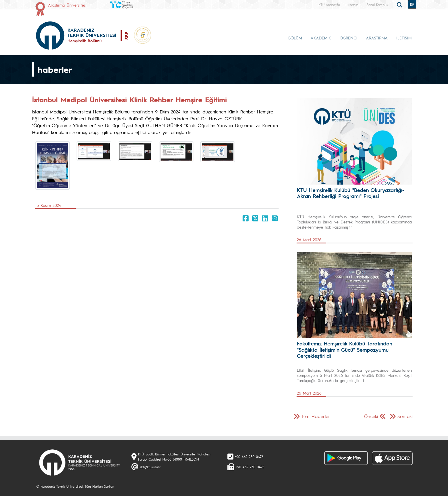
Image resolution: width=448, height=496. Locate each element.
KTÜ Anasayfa (329, 5)
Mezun (353, 5)
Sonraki (405, 416)
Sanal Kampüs (377, 5)
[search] (400, 4)
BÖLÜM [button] (295, 38)
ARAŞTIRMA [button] (377, 38)
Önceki (371, 416)
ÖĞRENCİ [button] (349, 38)
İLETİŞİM (404, 38)
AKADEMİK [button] (321, 38)
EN (412, 4)
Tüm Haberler (316, 416)
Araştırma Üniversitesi (67, 5)
